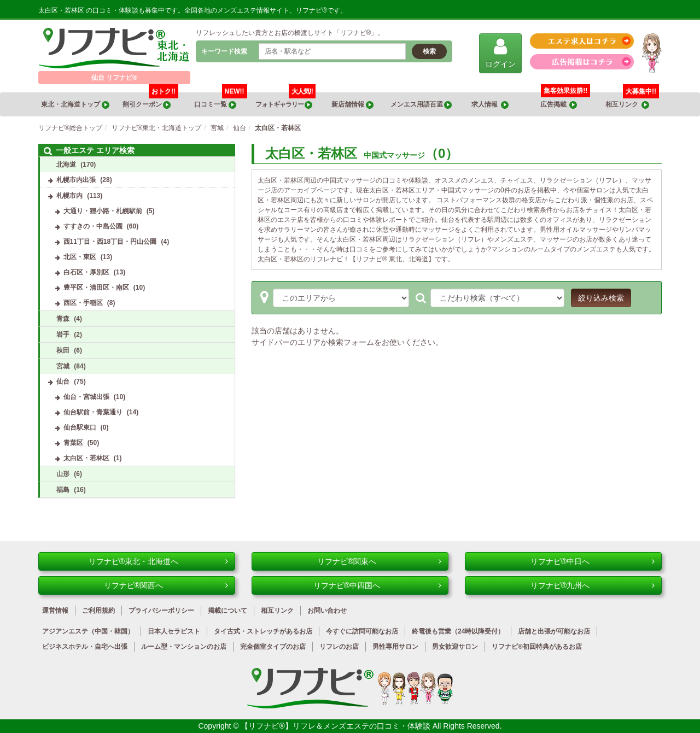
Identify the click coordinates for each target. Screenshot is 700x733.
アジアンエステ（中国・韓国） (88, 631)
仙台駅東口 (80, 427)
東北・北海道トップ (75, 105)
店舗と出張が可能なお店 (554, 631)
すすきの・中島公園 (93, 226)
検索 (429, 51)
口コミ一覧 (220, 101)
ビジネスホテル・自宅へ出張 (85, 647)
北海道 (66, 165)
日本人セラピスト (174, 631)
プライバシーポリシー (161, 611)
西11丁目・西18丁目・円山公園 (110, 242)
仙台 (63, 382)
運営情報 (55, 611)
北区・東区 (80, 257)
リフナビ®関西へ (166, 585)
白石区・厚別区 (86, 272)
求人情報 (490, 105)
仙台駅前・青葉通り (93, 412)
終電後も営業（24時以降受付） (458, 631)
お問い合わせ (327, 611)
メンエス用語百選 (421, 105)
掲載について (227, 611)
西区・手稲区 (83, 303)
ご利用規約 (98, 611)
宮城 (63, 366)
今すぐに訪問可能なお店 (362, 631)
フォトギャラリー (285, 101)
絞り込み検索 (601, 298)
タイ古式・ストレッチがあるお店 (263, 631)
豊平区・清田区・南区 (96, 288)
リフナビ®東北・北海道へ (158, 561)
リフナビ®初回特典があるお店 (537, 647)
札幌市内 (69, 196)
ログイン (500, 53)
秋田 (63, 350)
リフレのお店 (339, 647)
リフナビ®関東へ (379, 561)
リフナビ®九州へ (593, 585)
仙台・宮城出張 (86, 397)
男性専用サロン (395, 647)
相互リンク (632, 101)
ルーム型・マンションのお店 (184, 647)
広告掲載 (559, 105)
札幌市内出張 (76, 180)
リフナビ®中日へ (593, 561)
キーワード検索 (224, 51)
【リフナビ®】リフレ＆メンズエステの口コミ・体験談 (336, 726)
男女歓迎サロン (455, 647)
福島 (63, 490)
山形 (63, 474)
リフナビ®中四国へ (377, 585)
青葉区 (73, 443)
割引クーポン (150, 101)
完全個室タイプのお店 (273, 647)
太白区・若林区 (86, 458)
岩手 (63, 335)
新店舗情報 (352, 105)
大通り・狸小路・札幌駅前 (103, 211)
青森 (63, 319)
